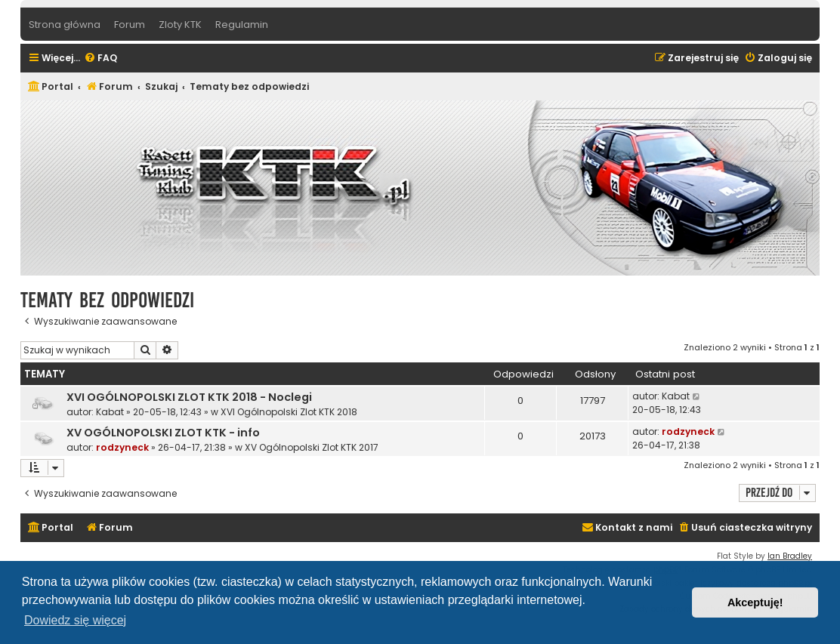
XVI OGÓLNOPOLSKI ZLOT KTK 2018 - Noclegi (189, 397)
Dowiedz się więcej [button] (75, 620)
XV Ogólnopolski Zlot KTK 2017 (312, 447)
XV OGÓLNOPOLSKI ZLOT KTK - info (163, 433)
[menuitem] (100, 59)
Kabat (110, 412)
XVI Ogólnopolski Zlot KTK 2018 (289, 412)
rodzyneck (122, 447)
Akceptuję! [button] (755, 602)
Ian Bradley (790, 556)
